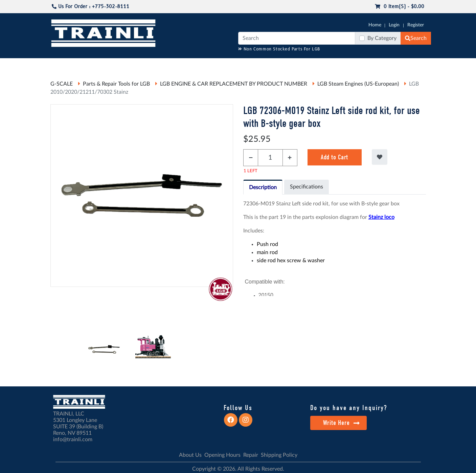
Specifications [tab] (307, 187)
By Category (382, 38)
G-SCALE (61, 65)
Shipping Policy (279, 455)
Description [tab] (263, 187)
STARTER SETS (381, 65)
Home (375, 25)
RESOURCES (189, 65)
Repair (251, 455)
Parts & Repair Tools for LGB (116, 84)
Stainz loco (381, 217)
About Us (190, 455)
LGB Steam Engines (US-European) (358, 84)
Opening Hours (222, 455)
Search (416, 38)
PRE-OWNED (326, 65)
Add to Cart (334, 157)
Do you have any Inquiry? (349, 408)
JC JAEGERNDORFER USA (140, 65)
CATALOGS (94, 65)
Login (394, 25)
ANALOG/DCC (224, 65)
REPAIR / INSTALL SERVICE (276, 65)
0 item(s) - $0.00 (400, 7)
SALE (353, 65)
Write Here (342, 423)
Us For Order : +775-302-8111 (90, 7)
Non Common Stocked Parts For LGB (279, 49)
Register (416, 25)
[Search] (297, 38)
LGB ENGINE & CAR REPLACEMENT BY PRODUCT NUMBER (234, 84)
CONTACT (414, 65)
